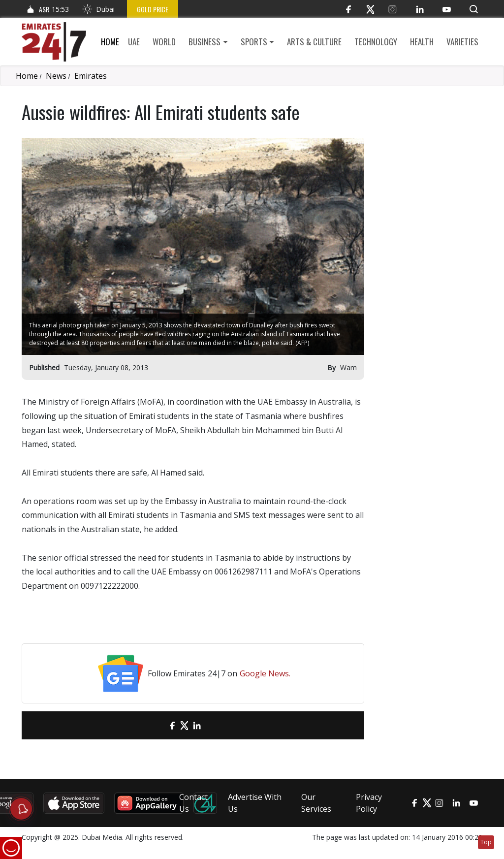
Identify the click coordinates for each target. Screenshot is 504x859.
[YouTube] (447, 9)
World (164, 42)
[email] (155, 725)
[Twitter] (370, 9)
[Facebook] (348, 9)
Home (110, 42)
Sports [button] (254, 42)
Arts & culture (314, 42)
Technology (376, 42)
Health (422, 42)
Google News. (265, 673)
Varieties (462, 42)
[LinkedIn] (420, 9)
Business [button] (205, 42)
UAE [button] (134, 42)
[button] (474, 9)
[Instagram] (393, 9)
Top (486, 842)
